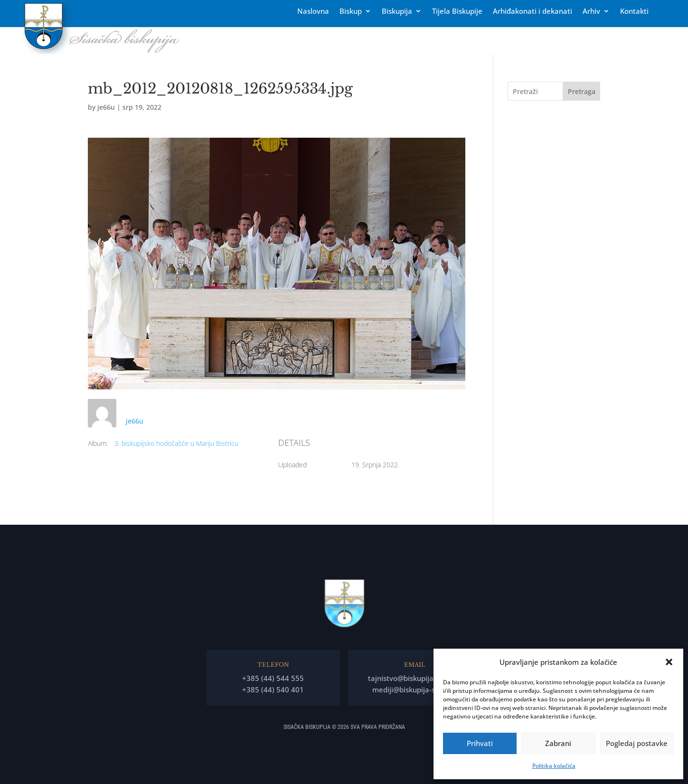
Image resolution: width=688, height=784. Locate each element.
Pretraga (582, 91)
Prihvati (480, 743)
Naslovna (313, 12)
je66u (106, 107)
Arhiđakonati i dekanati (532, 12)
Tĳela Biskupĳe (457, 12)
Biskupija (397, 12)
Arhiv (591, 12)
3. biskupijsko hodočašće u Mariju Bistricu (176, 443)
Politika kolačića (554, 766)
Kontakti (634, 12)
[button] (669, 662)
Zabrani (558, 743)
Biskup (351, 12)
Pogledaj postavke (637, 743)
